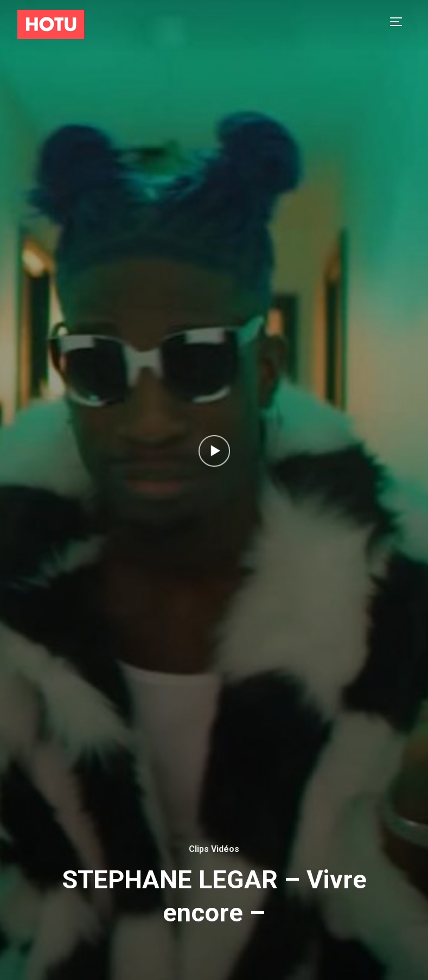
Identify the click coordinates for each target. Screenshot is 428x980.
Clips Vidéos (214, 849)
